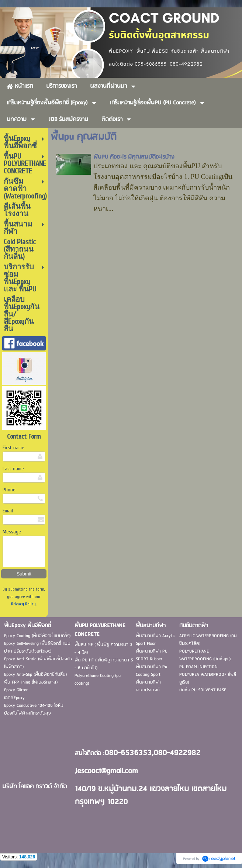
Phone (9, 490)
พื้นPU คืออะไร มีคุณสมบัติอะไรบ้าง (134, 157)
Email (8, 511)
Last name (13, 469)
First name (13, 448)
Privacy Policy (23, 604)
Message (12, 532)
